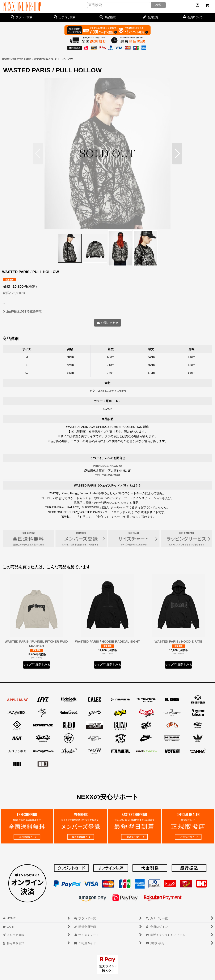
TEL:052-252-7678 (108, 475)
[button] (108, 18)
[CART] (207, 5)
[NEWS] (197, 5)
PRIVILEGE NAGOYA (107, 466)
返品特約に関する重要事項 (22, 311)
